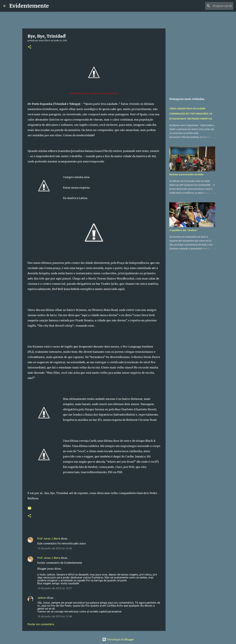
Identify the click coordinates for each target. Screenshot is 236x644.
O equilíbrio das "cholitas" (183, 230)
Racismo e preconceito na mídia (186, 174)
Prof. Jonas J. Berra (49, 539)
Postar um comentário (41, 624)
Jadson (42, 598)
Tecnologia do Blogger (118, 639)
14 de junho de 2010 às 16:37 (55, 588)
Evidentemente (29, 6)
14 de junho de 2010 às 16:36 (55, 548)
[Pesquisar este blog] (216, 6)
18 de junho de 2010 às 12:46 (55, 616)
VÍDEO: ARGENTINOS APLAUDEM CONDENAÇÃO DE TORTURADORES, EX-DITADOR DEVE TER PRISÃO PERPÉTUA (191, 114)
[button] (29, 47)
